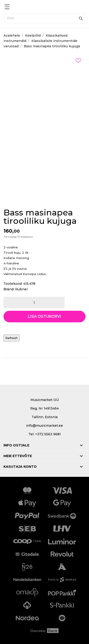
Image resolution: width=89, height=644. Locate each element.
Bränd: (9, 289)
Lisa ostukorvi (44, 316)
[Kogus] (34, 303)
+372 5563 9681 (48, 434)
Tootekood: (13, 284)
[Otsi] (45, 18)
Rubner (21, 289)
